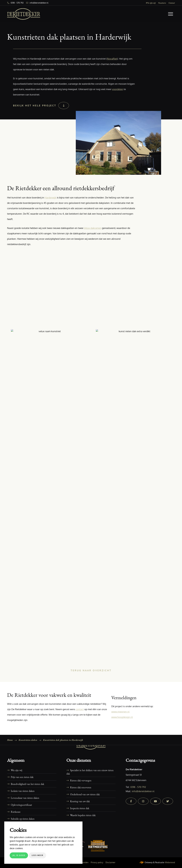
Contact (172, 3)
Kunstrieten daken (28, 740)
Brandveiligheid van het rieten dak (27, 784)
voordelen (118, 89)
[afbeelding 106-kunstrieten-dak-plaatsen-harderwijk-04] (50, 297)
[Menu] (171, 14)
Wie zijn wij (151, 3)
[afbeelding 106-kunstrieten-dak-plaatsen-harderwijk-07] (134, 380)
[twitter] (168, 801)
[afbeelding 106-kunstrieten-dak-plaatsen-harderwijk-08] (50, 464)
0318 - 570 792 (17, 3)
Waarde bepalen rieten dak (83, 815)
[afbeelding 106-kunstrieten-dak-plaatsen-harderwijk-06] (50, 380)
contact (80, 709)
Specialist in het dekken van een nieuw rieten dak (90, 772)
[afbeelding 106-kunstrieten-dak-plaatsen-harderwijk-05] (134, 297)
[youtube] (155, 801)
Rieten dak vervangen (81, 780)
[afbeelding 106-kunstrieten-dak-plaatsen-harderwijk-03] (50, 611)
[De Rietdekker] (24, 14)
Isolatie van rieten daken (23, 791)
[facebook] (131, 801)
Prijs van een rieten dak (22, 777)
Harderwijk (50, 197)
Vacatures (162, 3)
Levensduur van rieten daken (25, 798)
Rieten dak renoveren (81, 787)
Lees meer (37, 855)
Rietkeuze (16, 812)
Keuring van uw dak (80, 801)
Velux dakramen (93, 228)
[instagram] (143, 801)
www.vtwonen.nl (120, 712)
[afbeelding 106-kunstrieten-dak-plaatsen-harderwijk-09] (134, 464)
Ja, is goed (19, 855)
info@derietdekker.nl (39, 3)
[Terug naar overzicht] (91, 670)
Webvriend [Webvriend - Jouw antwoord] (170, 862)
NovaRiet (112, 59)
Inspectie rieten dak (80, 808)
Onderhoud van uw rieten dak (85, 794)
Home (10, 740)
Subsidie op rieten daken (23, 819)
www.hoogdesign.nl (122, 717)
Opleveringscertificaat (21, 805)
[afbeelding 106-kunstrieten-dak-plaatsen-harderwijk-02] (134, 528)
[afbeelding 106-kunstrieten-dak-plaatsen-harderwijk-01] (50, 528)
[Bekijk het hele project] (41, 106)
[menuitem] (151, 3)
